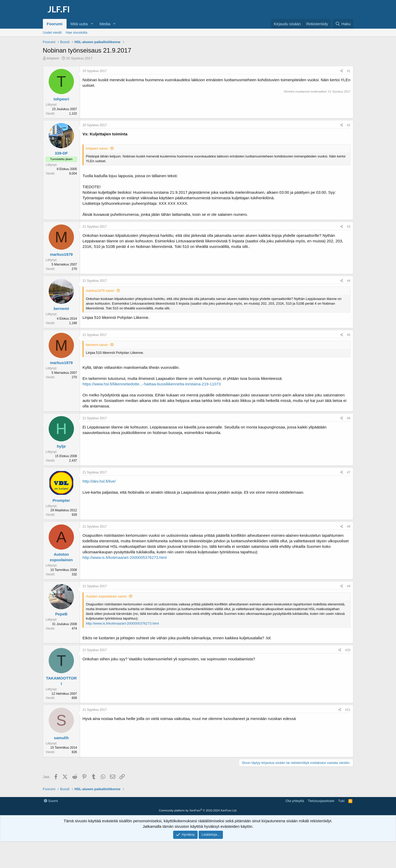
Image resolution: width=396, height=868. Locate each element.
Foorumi (55, 24)
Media (105, 24)
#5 (349, 335)
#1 (349, 71)
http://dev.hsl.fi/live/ (99, 481)
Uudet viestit (52, 32)
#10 (348, 650)
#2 (349, 125)
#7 (349, 472)
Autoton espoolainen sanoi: (107, 596)
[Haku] (343, 24)
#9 (349, 586)
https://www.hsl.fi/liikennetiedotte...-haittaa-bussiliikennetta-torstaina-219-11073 (152, 384)
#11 (348, 710)
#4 (349, 281)
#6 (349, 418)
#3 (349, 227)
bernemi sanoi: (97, 345)
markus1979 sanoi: (101, 291)
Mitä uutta (79, 24)
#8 (349, 527)
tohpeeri (53, 58)
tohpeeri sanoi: (97, 148)
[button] (92, 24)
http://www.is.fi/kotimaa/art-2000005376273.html (125, 557)
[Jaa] (342, 71)
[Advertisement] (198, 809)
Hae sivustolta (77, 32)
